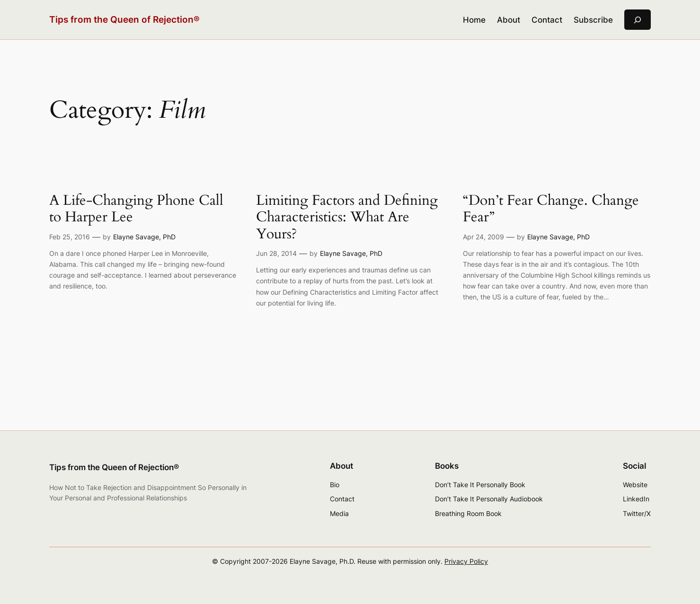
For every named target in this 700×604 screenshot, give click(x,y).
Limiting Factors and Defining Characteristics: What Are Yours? (347, 218)
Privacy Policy (466, 561)
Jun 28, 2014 (276, 253)
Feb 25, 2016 (70, 237)
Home (474, 20)
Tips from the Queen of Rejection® (124, 19)
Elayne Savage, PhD (144, 237)
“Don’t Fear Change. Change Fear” (551, 209)
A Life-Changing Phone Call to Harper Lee (136, 209)
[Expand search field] (638, 20)
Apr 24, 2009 (483, 237)
